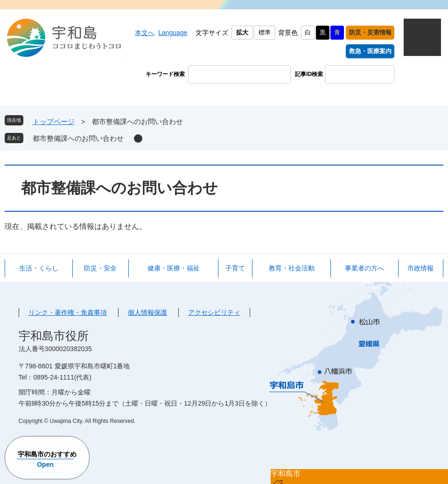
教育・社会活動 (292, 268)
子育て (235, 268)
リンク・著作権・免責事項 (68, 312)
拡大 (242, 32)
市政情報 (420, 268)
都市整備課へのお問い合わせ (78, 138)
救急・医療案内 (370, 51)
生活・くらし (39, 268)
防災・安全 (100, 268)
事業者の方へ (364, 268)
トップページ (54, 121)
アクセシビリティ (214, 312)
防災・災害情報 (370, 32)
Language (173, 33)
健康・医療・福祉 (174, 268)
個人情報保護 (147, 312)
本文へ (145, 33)
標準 (265, 32)
